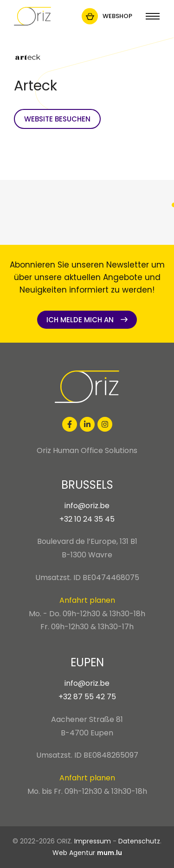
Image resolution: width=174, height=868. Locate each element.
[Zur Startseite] (32, 16)
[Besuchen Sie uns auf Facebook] (70, 424)
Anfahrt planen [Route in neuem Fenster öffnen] (87, 600)
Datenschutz (139, 841)
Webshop (117, 16)
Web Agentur (74, 853)
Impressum (93, 841)
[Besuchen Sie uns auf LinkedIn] (87, 424)
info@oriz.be (87, 506)
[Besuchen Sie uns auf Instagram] (105, 424)
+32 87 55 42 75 (87, 697)
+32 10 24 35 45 (87, 519)
